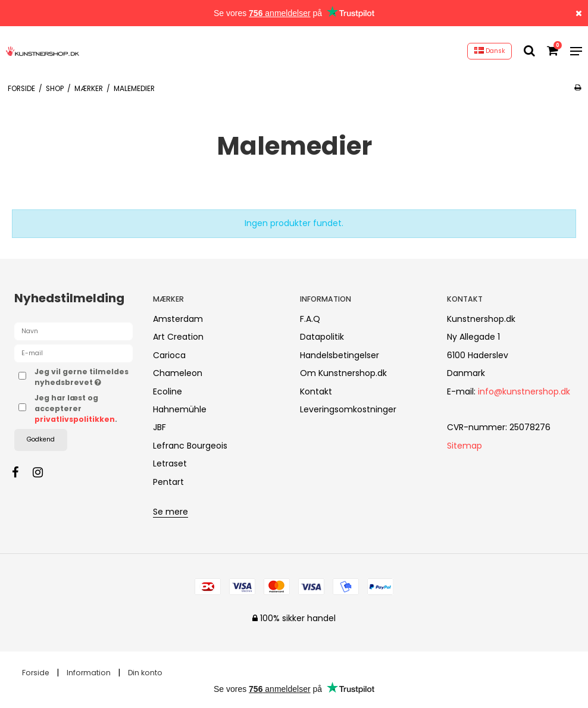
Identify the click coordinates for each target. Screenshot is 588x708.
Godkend (41, 439)
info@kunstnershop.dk (524, 391)
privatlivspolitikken (75, 419)
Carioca (169, 355)
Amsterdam (178, 319)
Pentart (168, 482)
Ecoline (168, 391)
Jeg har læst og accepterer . (76, 409)
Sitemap (465, 446)
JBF (159, 427)
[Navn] (73, 331)
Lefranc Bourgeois (190, 446)
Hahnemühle (180, 409)
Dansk (490, 51)
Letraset (170, 463)
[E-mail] (73, 353)
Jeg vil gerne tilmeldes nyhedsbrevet (84, 377)
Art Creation (178, 337)
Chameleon (178, 373)
